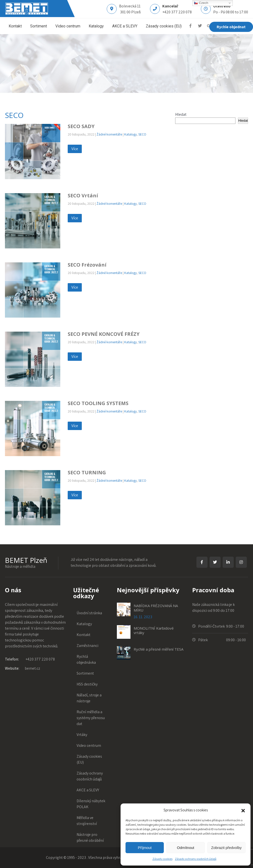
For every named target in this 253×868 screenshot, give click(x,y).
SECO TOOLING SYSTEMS (98, 403)
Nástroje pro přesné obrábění (90, 837)
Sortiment (39, 26)
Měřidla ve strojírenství (87, 821)
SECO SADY (81, 126)
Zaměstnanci (88, 646)
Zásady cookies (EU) (164, 26)
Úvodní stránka (90, 613)
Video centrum (68, 26)
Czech (201, 3)
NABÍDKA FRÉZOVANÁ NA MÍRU (156, 608)
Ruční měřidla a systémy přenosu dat (91, 718)
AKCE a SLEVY (125, 26)
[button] (243, 810)
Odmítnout (186, 848)
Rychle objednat (231, 27)
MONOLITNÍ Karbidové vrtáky (154, 630)
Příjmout (145, 848)
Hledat (181, 114)
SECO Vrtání (83, 195)
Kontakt (15, 26)
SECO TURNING (87, 472)
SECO (142, 134)
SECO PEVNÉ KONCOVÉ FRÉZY (104, 334)
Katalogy (96, 26)
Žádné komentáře (109, 134)
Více (75, 149)
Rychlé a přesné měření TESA (158, 649)
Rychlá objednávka (86, 659)
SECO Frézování (87, 265)
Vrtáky (82, 735)
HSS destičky (87, 684)
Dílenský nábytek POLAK (91, 804)
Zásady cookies (162, 859)
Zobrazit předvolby (226, 848)
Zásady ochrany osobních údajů (196, 859)
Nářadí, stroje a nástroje (89, 698)
